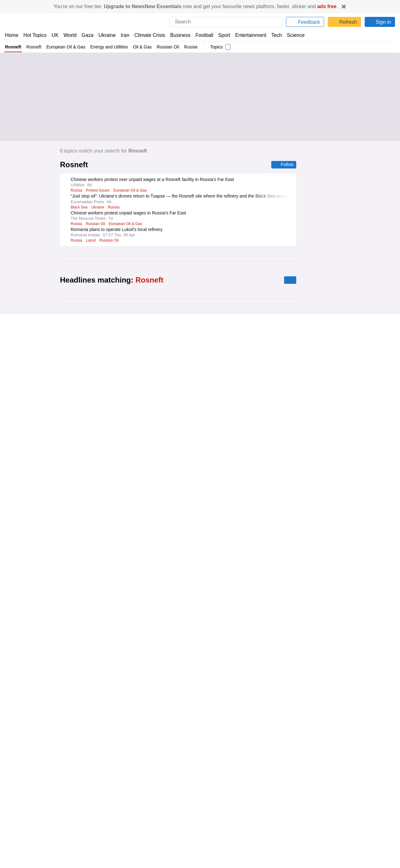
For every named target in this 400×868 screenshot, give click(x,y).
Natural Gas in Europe (98, 422)
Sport (221, 35)
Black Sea (79, 208)
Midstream (106, 734)
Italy (74, 531)
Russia (187, 47)
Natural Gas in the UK (113, 624)
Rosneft (13, 47)
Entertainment (247, 35)
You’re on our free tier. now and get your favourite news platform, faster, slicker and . (196, 6)
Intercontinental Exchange (124, 455)
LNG (74, 641)
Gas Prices (91, 531)
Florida (76, 548)
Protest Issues (99, 191)
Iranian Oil (79, 565)
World (70, 35)
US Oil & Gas (133, 565)
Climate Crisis (147, 35)
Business (177, 35)
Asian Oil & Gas (84, 455)
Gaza (86, 35)
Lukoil (92, 241)
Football (201, 35)
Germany (78, 515)
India (91, 750)
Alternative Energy (86, 608)
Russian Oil (165, 47)
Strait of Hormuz (94, 657)
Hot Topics (35, 35)
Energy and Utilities (108, 47)
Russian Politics (85, 826)
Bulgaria (112, 843)
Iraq (115, 657)
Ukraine (105, 35)
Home (12, 35)
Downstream (82, 734)
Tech (272, 35)
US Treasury (116, 700)
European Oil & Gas (66, 47)
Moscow (121, 793)
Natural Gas (131, 422)
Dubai (110, 641)
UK (55, 35)
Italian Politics (116, 531)
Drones (101, 810)
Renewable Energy (122, 608)
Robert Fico (80, 793)
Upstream (121, 472)
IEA (73, 657)
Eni (73, 422)
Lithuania (102, 793)
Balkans (130, 843)
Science (291, 35)
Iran (122, 35)
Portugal (102, 472)
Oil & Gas (140, 47)
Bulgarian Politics (86, 843)
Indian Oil (107, 750)
